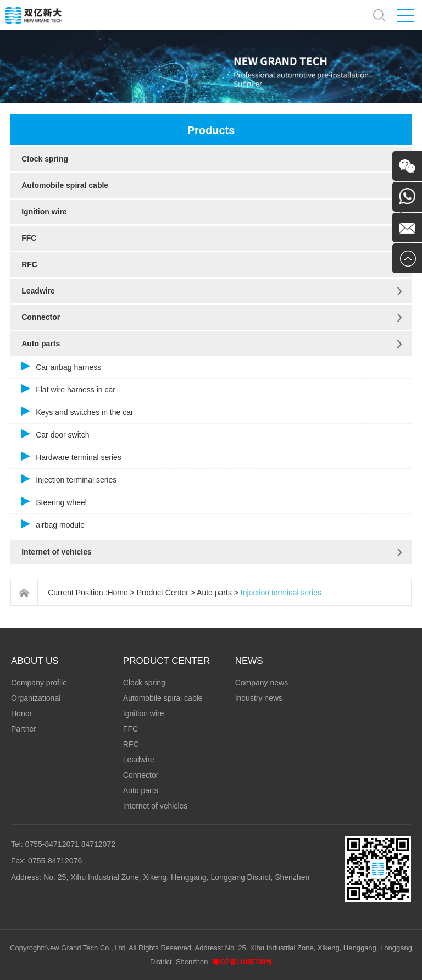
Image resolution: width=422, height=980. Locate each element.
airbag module (60, 525)
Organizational (36, 698)
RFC (29, 264)
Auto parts (41, 344)
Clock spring (45, 159)
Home (117, 593)
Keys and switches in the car (84, 412)
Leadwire (38, 291)
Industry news (259, 698)
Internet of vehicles (57, 552)
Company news (262, 683)
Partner (24, 729)
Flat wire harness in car (76, 390)
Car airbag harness (68, 367)
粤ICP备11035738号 (242, 962)
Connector (41, 317)
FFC (29, 238)
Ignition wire (44, 212)
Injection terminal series (76, 480)
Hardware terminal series (79, 457)
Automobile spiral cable (65, 185)
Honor (21, 713)
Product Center (163, 593)
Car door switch (62, 435)
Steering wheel (61, 502)
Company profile (39, 683)
